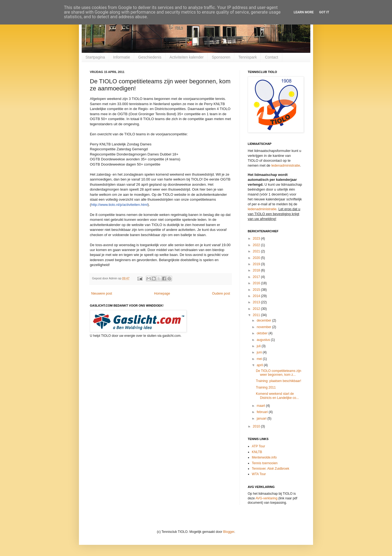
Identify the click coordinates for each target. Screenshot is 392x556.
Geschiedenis (150, 57)
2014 (257, 296)
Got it (324, 12)
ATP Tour (258, 446)
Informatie (122, 57)
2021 (257, 251)
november (264, 327)
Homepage (162, 294)
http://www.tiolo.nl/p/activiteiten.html (119, 205)
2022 (257, 245)
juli (259, 346)
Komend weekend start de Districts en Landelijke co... (277, 396)
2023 (257, 239)
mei (260, 359)
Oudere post (221, 294)
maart (261, 406)
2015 (257, 290)
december (264, 320)
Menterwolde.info (264, 457)
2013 (257, 302)
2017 (257, 277)
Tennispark (248, 57)
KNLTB (257, 452)
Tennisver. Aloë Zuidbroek (270, 469)
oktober (263, 333)
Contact (271, 57)
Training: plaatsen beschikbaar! (278, 381)
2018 (257, 270)
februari (263, 412)
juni (260, 352)
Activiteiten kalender (187, 57)
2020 (257, 258)
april (260, 365)
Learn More (304, 12)
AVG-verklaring (267, 498)
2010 (257, 426)
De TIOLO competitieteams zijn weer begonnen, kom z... (279, 373)
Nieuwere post (102, 294)
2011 (257, 315)
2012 (257, 309)
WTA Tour (259, 474)
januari (262, 418)
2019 (257, 264)
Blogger (229, 532)
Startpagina (95, 57)
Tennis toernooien (265, 463)
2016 (257, 283)
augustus (264, 340)
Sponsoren (221, 57)
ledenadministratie (286, 165)
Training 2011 (266, 387)
